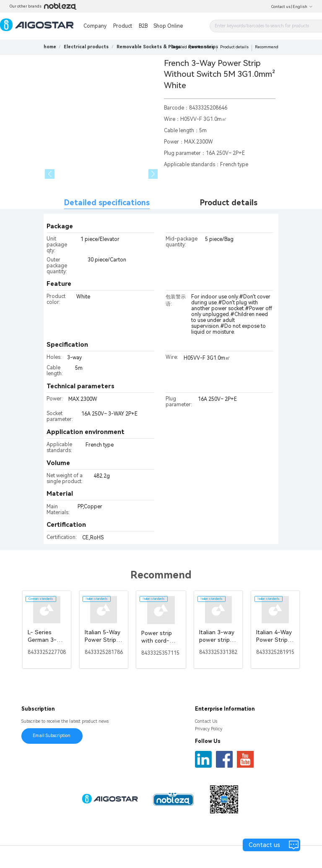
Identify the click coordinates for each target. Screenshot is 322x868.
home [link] (50, 47)
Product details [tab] (229, 203)
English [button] (303, 7)
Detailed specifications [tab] (107, 203)
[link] (86, 47)
